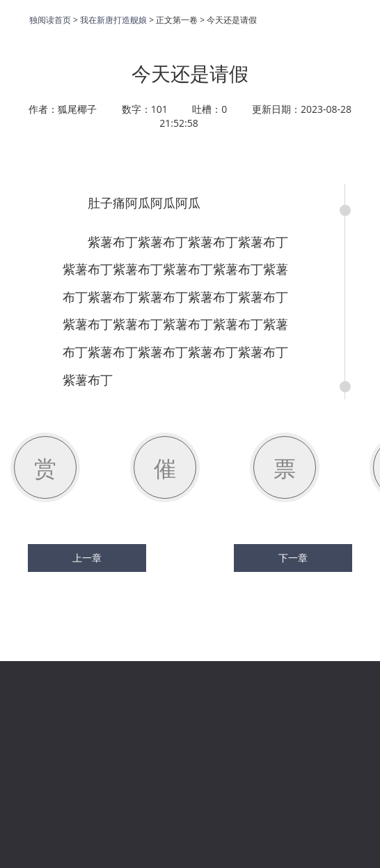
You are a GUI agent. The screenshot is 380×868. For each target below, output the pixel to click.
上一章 (87, 558)
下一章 (293, 558)
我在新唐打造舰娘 (113, 20)
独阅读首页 (50, 20)
